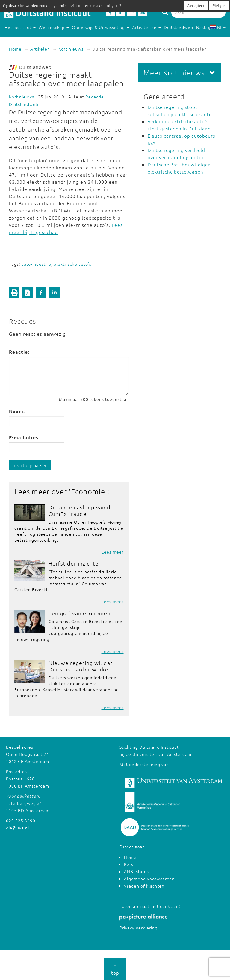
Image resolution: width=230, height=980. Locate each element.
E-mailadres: (24, 437)
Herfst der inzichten (75, 563)
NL (218, 27)
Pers (129, 864)
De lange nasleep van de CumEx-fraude (81, 510)
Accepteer (196, 6)
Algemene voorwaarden (149, 879)
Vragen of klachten (144, 886)
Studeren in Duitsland (30, 39)
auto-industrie (36, 264)
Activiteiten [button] (146, 27)
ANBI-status (136, 871)
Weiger (219, 6)
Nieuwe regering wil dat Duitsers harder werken (81, 666)
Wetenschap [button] (54, 27)
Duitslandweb (178, 27)
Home (15, 49)
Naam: (17, 411)
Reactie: (19, 352)
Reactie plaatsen (30, 465)
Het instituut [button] (20, 27)
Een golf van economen (80, 613)
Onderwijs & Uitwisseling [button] (100, 27)
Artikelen (40, 49)
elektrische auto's (72, 264)
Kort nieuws (71, 49)
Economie (88, 491)
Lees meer (113, 552)
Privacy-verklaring (139, 928)
